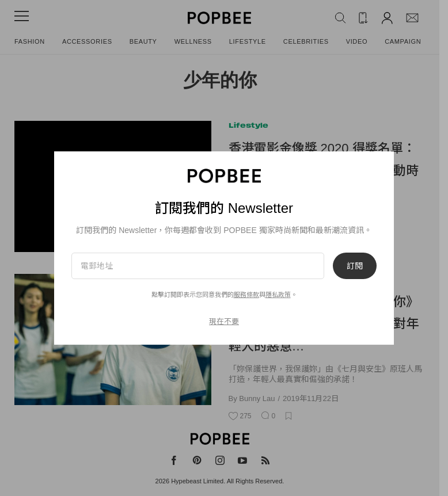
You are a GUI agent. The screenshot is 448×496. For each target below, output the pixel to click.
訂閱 (355, 266)
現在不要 (224, 321)
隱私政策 (278, 295)
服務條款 (246, 295)
